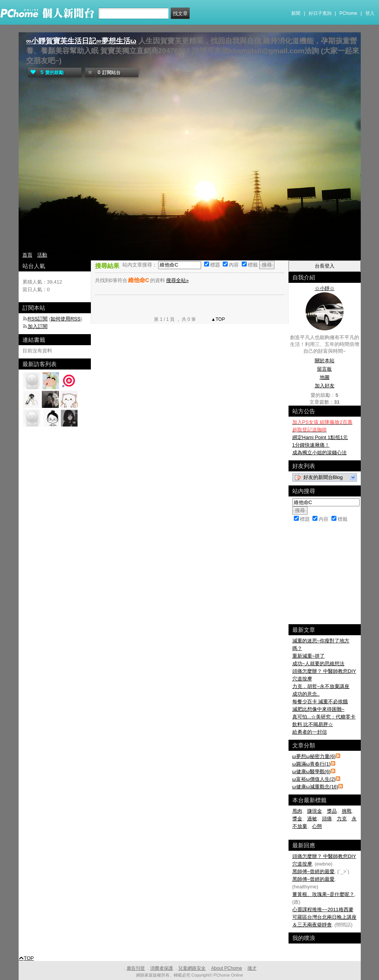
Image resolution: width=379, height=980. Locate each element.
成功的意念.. (306, 694)
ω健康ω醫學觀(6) (312, 771)
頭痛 (327, 819)
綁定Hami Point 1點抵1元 (320, 437)
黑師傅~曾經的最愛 (314, 871)
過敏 (312, 819)
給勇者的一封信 (310, 732)
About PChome (226, 968)
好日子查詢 (320, 13)
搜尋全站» (177, 280)
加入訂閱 (38, 326)
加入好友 (325, 386)
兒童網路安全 (192, 968)
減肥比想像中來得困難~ (319, 709)
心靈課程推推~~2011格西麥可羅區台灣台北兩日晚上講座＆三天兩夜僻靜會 (324, 917)
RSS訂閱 (38, 319)
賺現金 (315, 811)
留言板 (324, 369)
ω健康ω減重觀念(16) (315, 787)
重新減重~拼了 (309, 656)
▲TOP (217, 319)
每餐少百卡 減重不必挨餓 (320, 702)
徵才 (252, 968)
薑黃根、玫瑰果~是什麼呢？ (323, 894)
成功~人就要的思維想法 (319, 664)
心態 (317, 826)
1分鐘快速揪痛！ (311, 445)
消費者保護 (162, 968)
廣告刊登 (136, 968)
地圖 (325, 377)
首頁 (27, 255)
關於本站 (325, 361)
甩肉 (297, 811)
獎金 (297, 819)
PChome (348, 13)
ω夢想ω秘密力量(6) (314, 756)
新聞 (296, 13)
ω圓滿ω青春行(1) (312, 764)
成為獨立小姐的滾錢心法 (320, 453)
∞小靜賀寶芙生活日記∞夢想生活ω (81, 41)
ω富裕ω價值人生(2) (314, 779)
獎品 (332, 811)
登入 (370, 13)
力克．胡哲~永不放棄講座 (321, 686)
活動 (42, 255)
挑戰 (347, 811)
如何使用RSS (66, 319)
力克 (342, 819)
